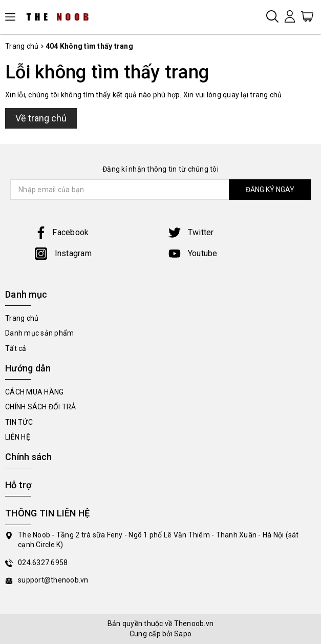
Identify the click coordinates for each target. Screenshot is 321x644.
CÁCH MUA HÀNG (34, 392)
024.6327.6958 (43, 563)
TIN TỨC (19, 422)
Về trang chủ (41, 118)
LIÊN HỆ (18, 437)
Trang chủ (22, 318)
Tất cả (16, 348)
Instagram (63, 253)
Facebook (62, 232)
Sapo (183, 634)
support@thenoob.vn (53, 580)
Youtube (193, 253)
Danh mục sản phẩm (39, 333)
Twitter (191, 232)
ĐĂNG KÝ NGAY (270, 190)
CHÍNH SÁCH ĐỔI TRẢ (41, 407)
